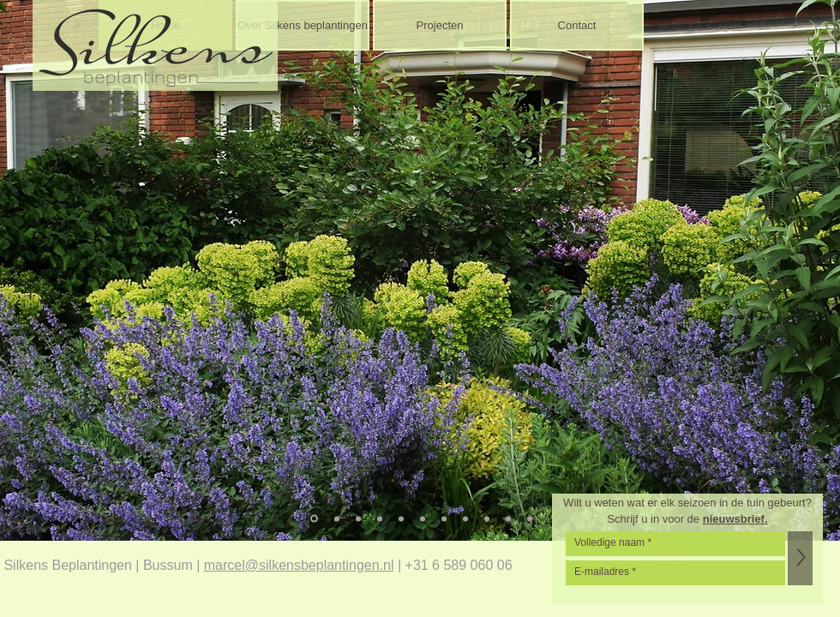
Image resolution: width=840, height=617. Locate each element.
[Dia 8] (465, 518)
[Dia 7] (444, 518)
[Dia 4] (380, 518)
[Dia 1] (314, 519)
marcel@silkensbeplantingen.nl (299, 565)
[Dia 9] (487, 518)
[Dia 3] (358, 518)
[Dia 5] (401, 518)
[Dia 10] (508, 518)
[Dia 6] (423, 518)
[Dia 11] (530, 518)
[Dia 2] (337, 518)
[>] (800, 558)
